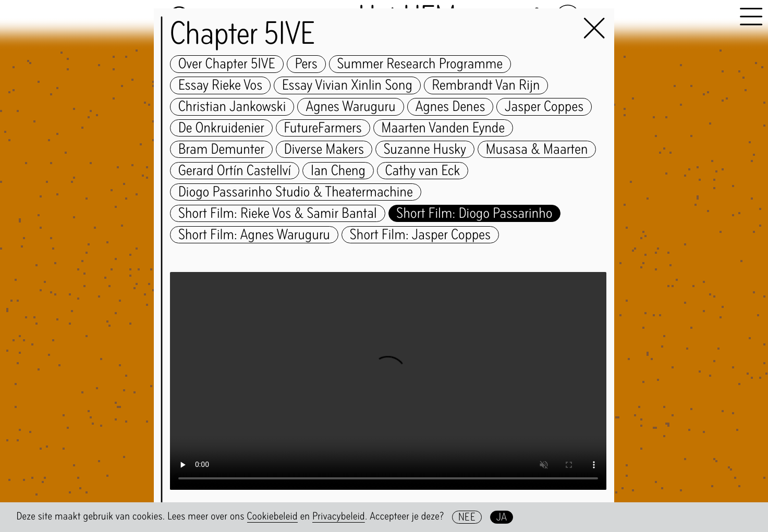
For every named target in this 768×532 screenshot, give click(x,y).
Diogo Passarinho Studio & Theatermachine (296, 192)
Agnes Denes (450, 107)
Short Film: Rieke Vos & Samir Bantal (278, 214)
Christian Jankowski (232, 107)
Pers (306, 64)
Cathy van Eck (423, 171)
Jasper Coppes (544, 107)
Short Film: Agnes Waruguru (254, 235)
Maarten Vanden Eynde (443, 128)
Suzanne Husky (425, 150)
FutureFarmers (323, 128)
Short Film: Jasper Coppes (420, 235)
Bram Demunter (221, 150)
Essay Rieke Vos (221, 85)
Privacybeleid (339, 516)
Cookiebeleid (272, 516)
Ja (502, 517)
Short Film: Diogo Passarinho (474, 214)
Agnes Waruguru (351, 107)
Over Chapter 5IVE (227, 64)
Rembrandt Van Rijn (486, 85)
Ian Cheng (338, 171)
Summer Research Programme (420, 64)
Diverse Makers (324, 150)
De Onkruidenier (221, 128)
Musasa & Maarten (537, 150)
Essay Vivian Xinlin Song (347, 85)
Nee (467, 517)
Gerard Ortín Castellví (235, 171)
